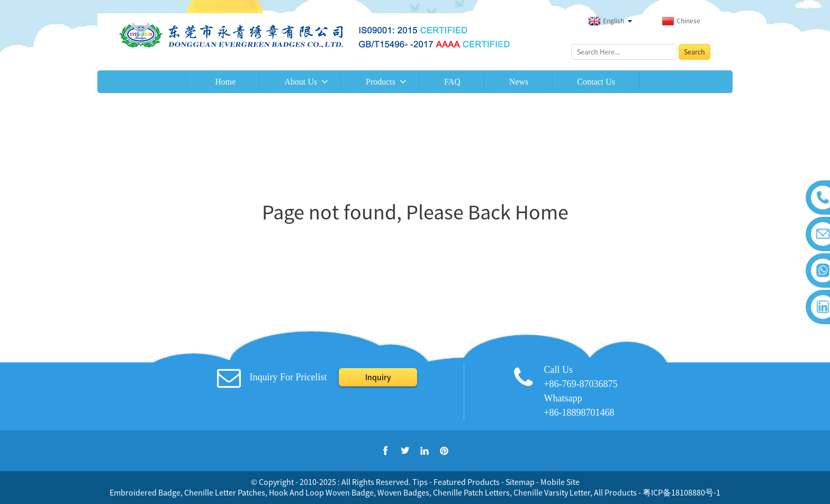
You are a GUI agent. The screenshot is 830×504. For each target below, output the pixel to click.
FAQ (452, 82)
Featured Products (467, 482)
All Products (615, 492)
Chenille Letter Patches (225, 492)
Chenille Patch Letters (471, 492)
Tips (420, 482)
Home (225, 82)
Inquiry (378, 377)
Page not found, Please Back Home (415, 212)
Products (381, 82)
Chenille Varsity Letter (552, 492)
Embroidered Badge (145, 492)
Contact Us (596, 82)
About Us (301, 82)
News (519, 82)
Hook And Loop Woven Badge (321, 492)
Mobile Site (560, 482)
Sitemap (520, 482)
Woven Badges (403, 492)
